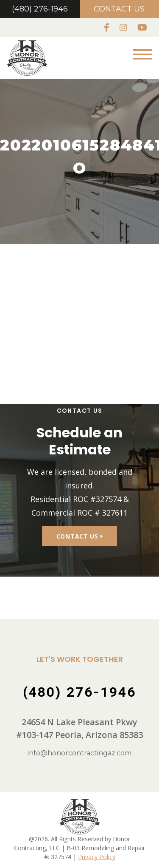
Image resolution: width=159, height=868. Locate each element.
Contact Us (119, 9)
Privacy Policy (97, 857)
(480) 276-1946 (40, 9)
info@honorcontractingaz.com (79, 753)
